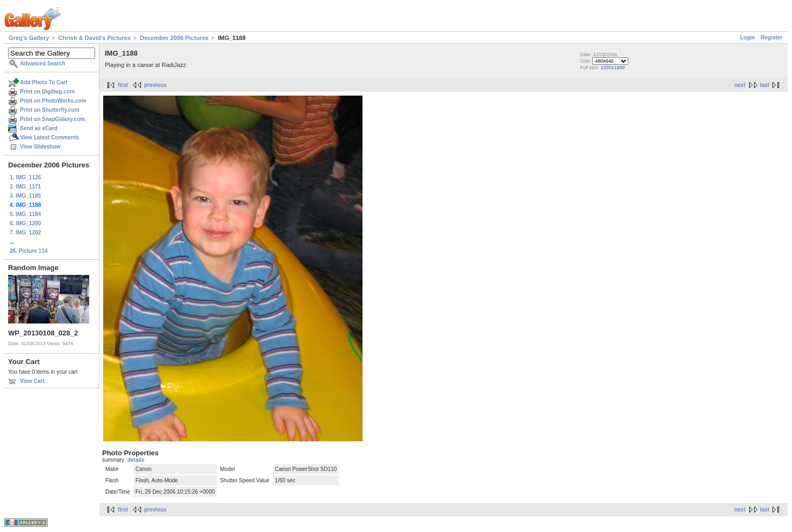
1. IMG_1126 (25, 177)
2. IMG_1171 (25, 187)
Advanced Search (43, 63)
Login (747, 38)
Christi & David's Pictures (95, 38)
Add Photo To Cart (44, 82)
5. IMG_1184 (25, 214)
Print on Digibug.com (47, 92)
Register (771, 38)
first (123, 85)
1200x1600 (613, 68)
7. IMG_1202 (25, 233)
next (740, 85)
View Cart (32, 381)
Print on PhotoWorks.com (53, 101)
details (136, 460)
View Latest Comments (49, 137)
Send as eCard (39, 128)
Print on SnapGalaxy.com (52, 119)
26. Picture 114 (29, 251)
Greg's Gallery (29, 38)
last (765, 85)
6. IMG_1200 (25, 223)
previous (156, 85)
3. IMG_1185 (25, 196)
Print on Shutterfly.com (50, 110)
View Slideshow (40, 147)
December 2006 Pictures (174, 38)
